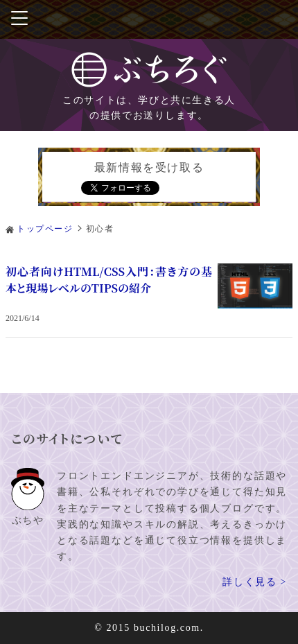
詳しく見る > (255, 582)
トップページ (45, 229)
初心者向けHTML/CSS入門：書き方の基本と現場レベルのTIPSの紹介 (109, 280)
